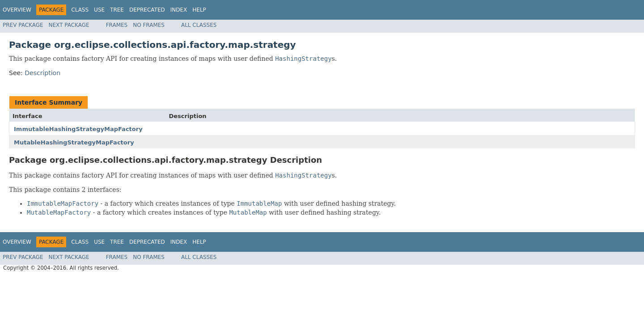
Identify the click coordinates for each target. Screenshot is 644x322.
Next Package (69, 25)
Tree (117, 10)
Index (179, 10)
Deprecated (147, 10)
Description (42, 73)
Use (99, 10)
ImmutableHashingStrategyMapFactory (78, 129)
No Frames (149, 25)
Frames (117, 25)
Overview (17, 10)
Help (199, 10)
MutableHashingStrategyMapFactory (74, 142)
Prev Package (23, 25)
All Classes (199, 25)
